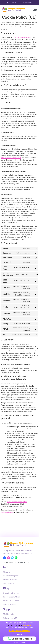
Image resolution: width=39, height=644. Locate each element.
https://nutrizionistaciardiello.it (23, 38)
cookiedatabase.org (7, 512)
